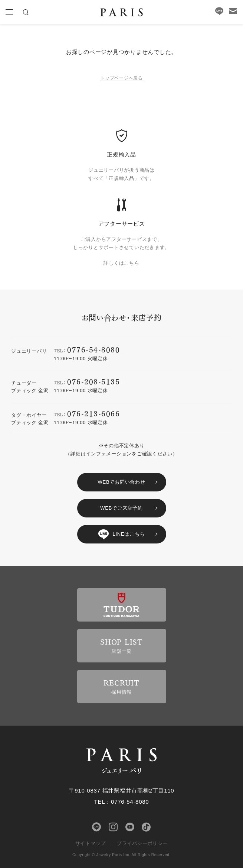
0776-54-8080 (93, 349)
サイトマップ (91, 843)
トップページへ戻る (121, 78)
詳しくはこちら (121, 263)
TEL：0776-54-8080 (122, 802)
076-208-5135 (93, 381)
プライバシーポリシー (142, 843)
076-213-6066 (93, 413)
